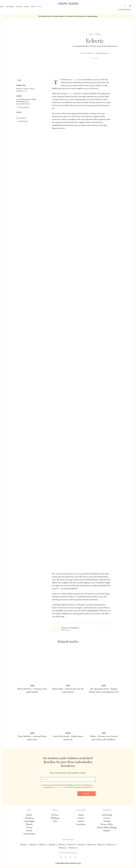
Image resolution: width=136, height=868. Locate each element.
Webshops (55, 818)
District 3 (43, 845)
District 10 (111, 845)
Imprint (107, 831)
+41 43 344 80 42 (21, 118)
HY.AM (79, 863)
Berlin (7, 10)
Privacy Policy (107, 824)
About (81, 815)
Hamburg (24, 10)
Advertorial (95, 59)
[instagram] (66, 858)
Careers (107, 818)
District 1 (24, 845)
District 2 (34, 845)
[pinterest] (70, 858)
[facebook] (61, 858)
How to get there (24, 107)
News (55, 821)
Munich (32, 10)
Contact (81, 818)
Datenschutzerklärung (59, 787)
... (17, 116)
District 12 (73, 848)
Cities (8, 6)
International (29, 834)
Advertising (107, 815)
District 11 (63, 848)
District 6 (72, 845)
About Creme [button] (81, 810)
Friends (107, 821)
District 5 (62, 845)
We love (55, 815)
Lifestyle (55, 810)
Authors (81, 821)
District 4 (53, 845)
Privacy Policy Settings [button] (107, 827)
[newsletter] (75, 858)
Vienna (39, 10)
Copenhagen (15, 10)
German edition (93, 16)
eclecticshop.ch (23, 121)
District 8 (92, 845)
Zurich (45, 10)
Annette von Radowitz (87, 53)
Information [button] (107, 810)
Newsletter (81, 824)
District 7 (82, 845)
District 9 (101, 845)
